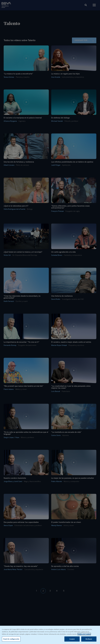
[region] (50, 635)
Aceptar (72, 639)
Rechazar (89, 639)
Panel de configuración (11, 639)
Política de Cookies (84, 634)
